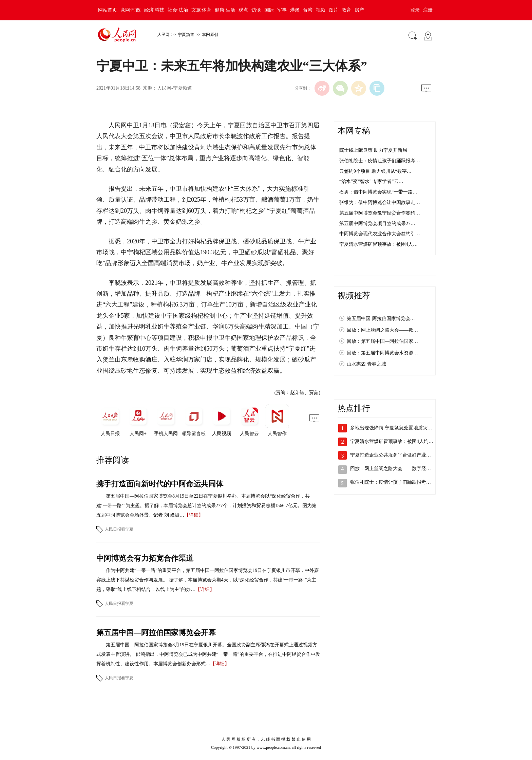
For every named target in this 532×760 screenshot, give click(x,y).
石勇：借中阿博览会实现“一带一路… (378, 192)
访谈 (256, 10)
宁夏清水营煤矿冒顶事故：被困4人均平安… (396, 441)
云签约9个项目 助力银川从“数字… (375, 171)
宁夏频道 (186, 35)
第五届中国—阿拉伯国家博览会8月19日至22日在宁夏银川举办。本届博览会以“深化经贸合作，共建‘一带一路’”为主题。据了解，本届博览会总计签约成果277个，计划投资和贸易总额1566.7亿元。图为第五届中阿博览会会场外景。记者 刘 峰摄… (206, 506)
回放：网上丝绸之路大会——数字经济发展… (398, 469)
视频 (321, 10)
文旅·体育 (202, 10)
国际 (269, 10)
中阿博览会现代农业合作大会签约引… (380, 234)
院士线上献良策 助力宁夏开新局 (373, 150)
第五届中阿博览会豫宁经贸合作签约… (380, 213)
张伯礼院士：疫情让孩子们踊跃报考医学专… (398, 482)
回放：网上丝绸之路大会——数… (382, 330)
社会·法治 (178, 10)
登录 (415, 10)
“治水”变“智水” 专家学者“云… (371, 181)
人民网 (164, 35)
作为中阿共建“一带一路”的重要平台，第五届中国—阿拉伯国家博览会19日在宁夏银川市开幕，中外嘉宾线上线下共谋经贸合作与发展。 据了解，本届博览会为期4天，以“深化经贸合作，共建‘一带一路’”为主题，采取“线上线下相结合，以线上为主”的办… (208, 580)
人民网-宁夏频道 (175, 88)
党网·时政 (131, 10)
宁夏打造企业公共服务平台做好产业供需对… (398, 455)
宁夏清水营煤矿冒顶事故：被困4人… (378, 244)
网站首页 (108, 10)
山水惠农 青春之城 (366, 364)
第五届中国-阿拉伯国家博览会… (381, 319)
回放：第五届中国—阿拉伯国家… (382, 341)
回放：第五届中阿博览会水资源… (382, 353)
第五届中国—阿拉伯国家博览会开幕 (156, 633)
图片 (334, 10)
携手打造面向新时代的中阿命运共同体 (160, 484)
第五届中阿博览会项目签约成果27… (377, 224)
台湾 (308, 10)
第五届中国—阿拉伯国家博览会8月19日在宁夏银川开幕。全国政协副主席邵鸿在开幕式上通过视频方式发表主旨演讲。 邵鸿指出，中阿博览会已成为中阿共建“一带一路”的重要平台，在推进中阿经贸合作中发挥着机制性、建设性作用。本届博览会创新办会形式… (208, 654)
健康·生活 (225, 10)
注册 (428, 10)
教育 (346, 10)
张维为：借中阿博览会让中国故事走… (380, 202)
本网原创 (210, 35)
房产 (359, 10)
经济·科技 (154, 10)
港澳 (295, 10)
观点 (243, 10)
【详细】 (194, 515)
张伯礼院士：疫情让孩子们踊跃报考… (380, 161)
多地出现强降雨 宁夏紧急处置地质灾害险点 (396, 428)
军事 (282, 10)
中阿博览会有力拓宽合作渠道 (145, 558)
